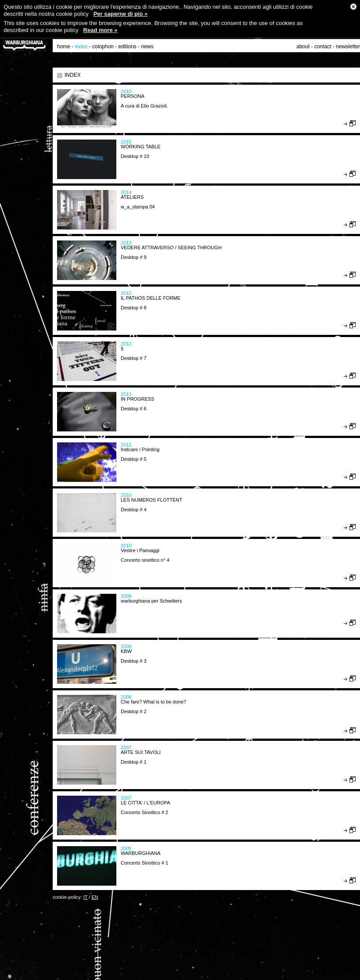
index (81, 47)
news (148, 47)
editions (127, 47)
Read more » (101, 30)
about (303, 47)
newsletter (348, 47)
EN (95, 897)
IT (86, 897)
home (64, 47)
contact (323, 47)
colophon (103, 47)
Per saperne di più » (121, 14)
